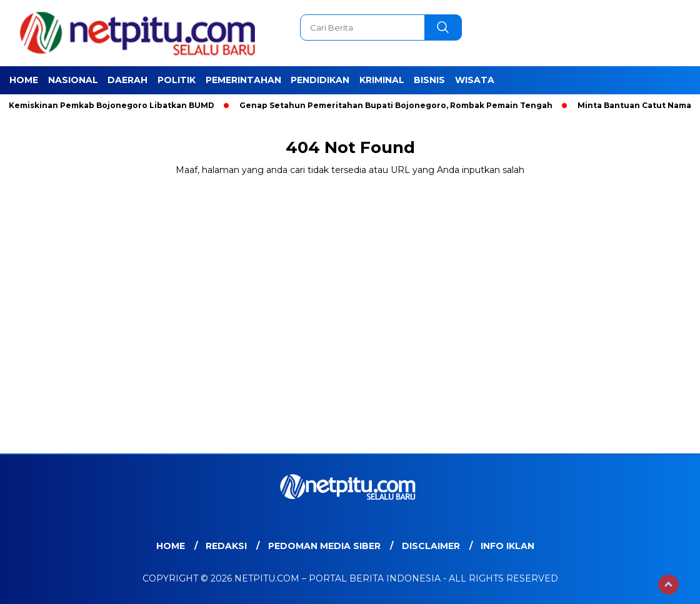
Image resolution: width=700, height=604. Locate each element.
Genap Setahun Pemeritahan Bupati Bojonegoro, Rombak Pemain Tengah (402, 105)
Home (24, 80)
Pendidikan (320, 80)
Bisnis (429, 80)
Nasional (73, 80)
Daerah (127, 80)
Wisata (475, 80)
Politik (177, 80)
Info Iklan (507, 546)
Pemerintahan (243, 80)
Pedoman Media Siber (324, 546)
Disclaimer (431, 546)
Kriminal (382, 80)
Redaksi (226, 546)
